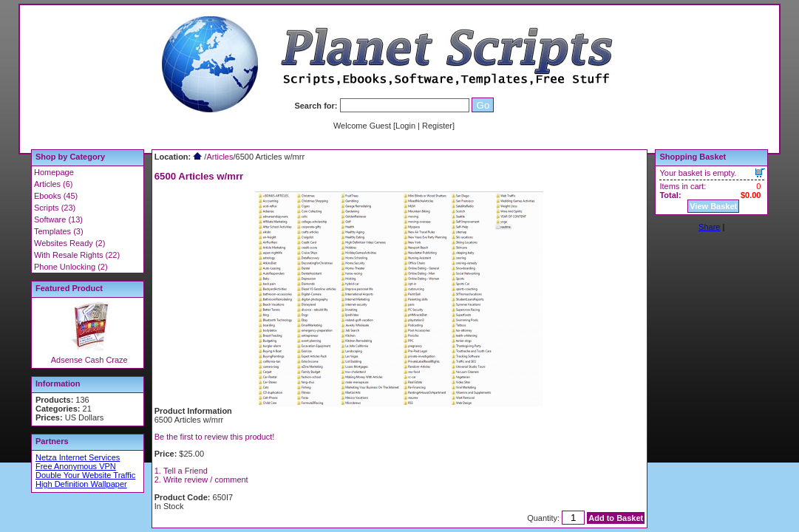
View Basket (713, 206)
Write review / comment (206, 480)
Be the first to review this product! (215, 437)
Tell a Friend (186, 471)
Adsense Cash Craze (89, 360)
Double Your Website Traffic (85, 475)
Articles (220, 157)
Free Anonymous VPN (76, 466)
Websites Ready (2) (69, 243)
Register (437, 126)
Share (709, 227)
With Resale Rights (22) (77, 255)
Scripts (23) (55, 208)
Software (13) (58, 219)
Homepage (54, 172)
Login (405, 126)
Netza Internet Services (78, 457)
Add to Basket (616, 518)
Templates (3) (59, 231)
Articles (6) (54, 184)
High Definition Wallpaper (81, 484)
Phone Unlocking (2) (71, 267)
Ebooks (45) (56, 196)
